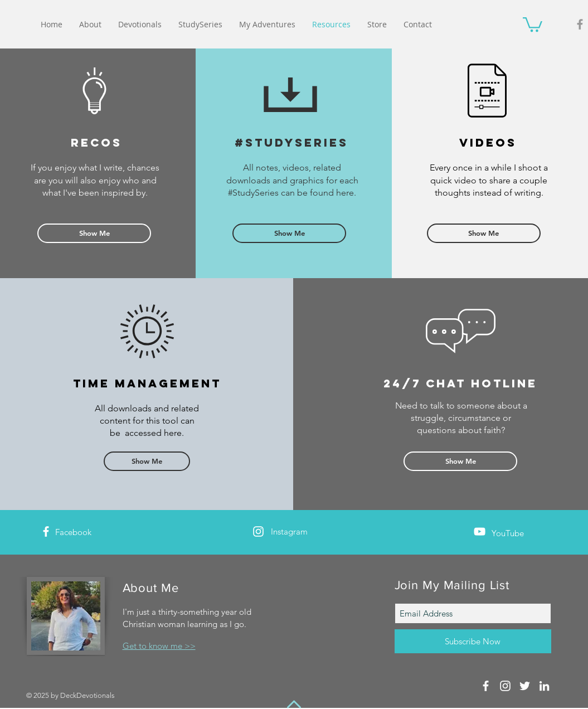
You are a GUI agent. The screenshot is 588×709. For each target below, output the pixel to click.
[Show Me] (94, 233)
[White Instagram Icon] (258, 531)
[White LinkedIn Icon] (544, 686)
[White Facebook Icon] (46, 531)
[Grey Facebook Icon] (580, 24)
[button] (533, 24)
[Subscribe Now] (473, 641)
